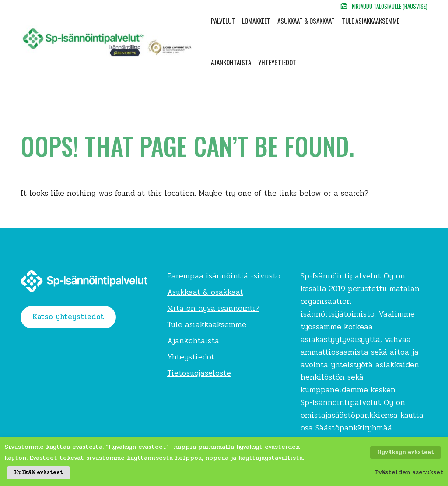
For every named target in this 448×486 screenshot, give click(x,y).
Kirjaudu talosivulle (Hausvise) (390, 6)
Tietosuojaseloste (199, 373)
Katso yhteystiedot (68, 317)
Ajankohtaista (231, 62)
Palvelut (223, 21)
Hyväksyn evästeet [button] (408, 458)
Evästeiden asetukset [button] (409, 475)
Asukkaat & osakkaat (306, 21)
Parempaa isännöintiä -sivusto (224, 276)
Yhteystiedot (277, 62)
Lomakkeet (256, 21)
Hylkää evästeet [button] (36, 475)
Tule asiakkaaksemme (371, 21)
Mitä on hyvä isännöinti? (213, 308)
